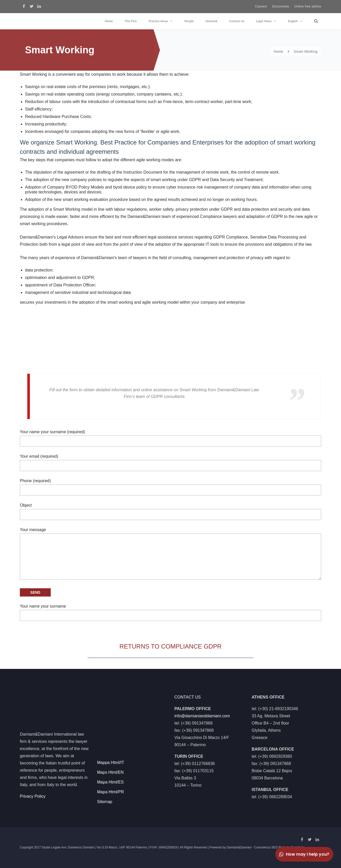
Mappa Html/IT (111, 761)
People (189, 21)
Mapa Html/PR (110, 790)
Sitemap (105, 800)
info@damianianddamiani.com (202, 714)
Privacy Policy (33, 795)
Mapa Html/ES (110, 781)
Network (211, 21)
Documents (280, 6)
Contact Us (237, 21)
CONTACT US (188, 696)
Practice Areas (158, 21)
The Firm (131, 21)
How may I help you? (304, 854)
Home (109, 21)
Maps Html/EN (110, 771)
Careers (261, 6)
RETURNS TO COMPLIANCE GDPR (171, 646)
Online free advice (308, 6)
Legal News (264, 21)
